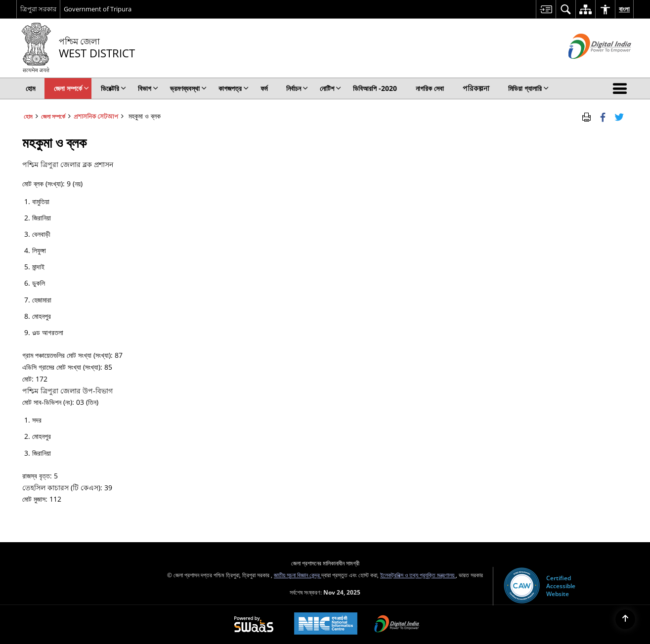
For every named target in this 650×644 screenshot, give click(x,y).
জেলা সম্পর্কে (53, 116)
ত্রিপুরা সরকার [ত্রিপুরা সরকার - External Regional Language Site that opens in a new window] (38, 9)
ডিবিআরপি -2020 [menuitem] (375, 88)
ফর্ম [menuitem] (264, 88)
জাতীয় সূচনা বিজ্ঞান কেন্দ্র (298, 575)
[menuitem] (546, 9)
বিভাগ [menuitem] (148, 88)
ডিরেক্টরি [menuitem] (113, 88)
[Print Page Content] (586, 116)
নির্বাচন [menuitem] (297, 88)
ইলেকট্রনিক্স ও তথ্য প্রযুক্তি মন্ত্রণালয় (418, 575)
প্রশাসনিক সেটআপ (96, 116)
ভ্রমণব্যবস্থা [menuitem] (188, 88)
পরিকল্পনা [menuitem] (476, 88)
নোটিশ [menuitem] (330, 88)
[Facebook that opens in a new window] (603, 116)
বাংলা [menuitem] (624, 9)
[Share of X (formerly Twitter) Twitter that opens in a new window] (619, 116)
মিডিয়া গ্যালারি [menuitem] (528, 88)
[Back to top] (625, 619)
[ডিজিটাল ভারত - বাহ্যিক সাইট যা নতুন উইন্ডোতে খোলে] (587, 67)
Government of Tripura (98, 9)
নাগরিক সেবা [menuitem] (430, 88)
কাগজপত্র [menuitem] (234, 88)
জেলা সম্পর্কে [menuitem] (71, 88)
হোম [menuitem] (30, 88)
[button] (622, 88)
